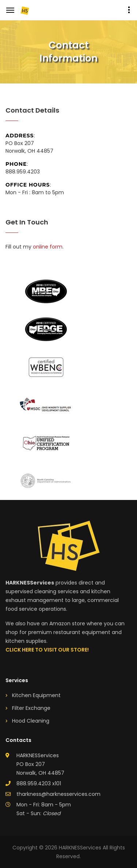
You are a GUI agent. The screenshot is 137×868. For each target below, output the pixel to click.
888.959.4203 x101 (39, 783)
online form (48, 247)
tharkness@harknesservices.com (58, 794)
